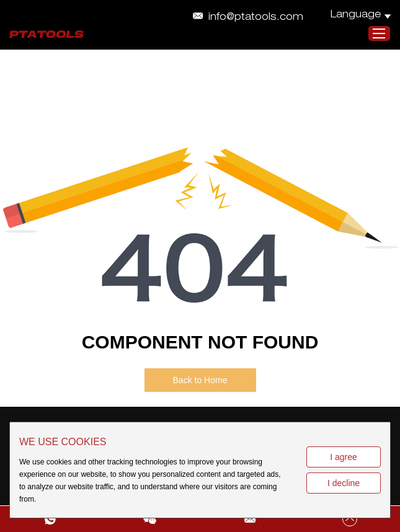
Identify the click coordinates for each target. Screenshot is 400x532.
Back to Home (200, 380)
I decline (344, 483)
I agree (344, 457)
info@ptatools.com (256, 18)
